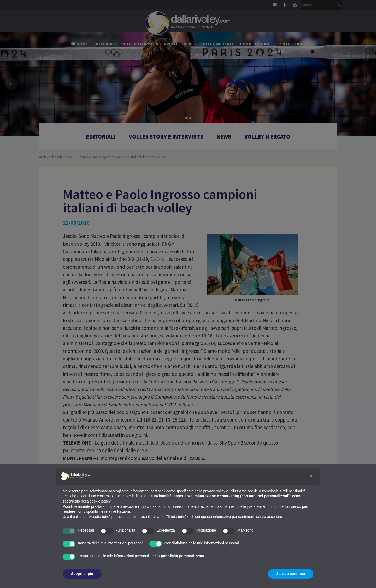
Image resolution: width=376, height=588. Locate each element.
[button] (311, 476)
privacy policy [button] (214, 491)
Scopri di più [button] (82, 574)
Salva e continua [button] (291, 574)
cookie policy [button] (100, 501)
